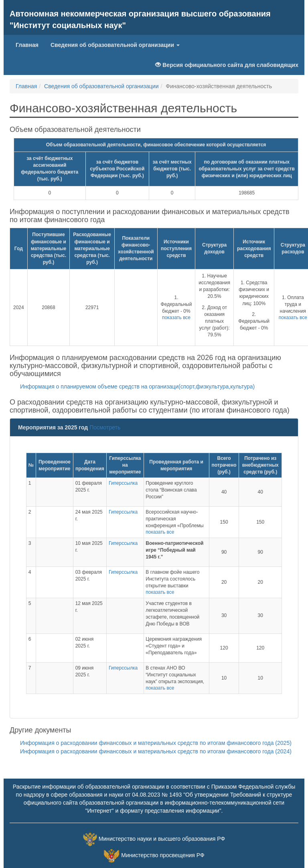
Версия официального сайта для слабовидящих (227, 65)
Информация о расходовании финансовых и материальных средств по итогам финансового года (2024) (153, 751)
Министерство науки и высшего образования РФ (162, 839)
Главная (30, 44)
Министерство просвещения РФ (163, 855)
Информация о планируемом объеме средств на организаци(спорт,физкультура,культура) (134, 386)
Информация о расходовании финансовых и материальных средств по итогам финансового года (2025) (153, 743)
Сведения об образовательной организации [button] (115, 45)
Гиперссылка (123, 483)
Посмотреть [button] (105, 427)
